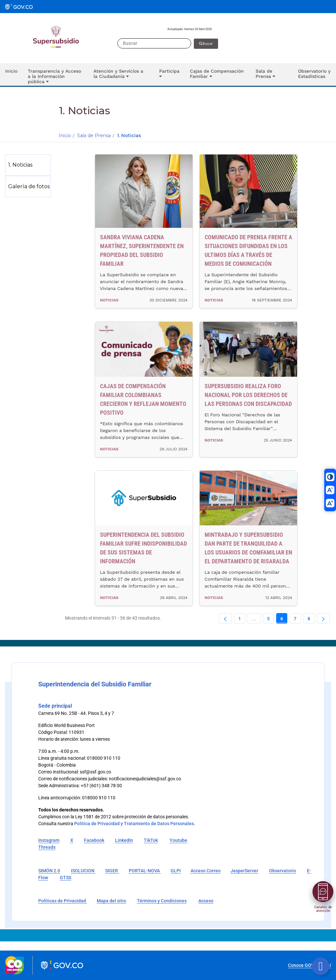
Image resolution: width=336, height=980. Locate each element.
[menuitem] (29, 165)
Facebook (94, 840)
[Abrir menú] (323, 892)
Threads (47, 847)
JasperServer (244, 871)
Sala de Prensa (94, 136)
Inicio (65, 136)
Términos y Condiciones (162, 901)
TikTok (151, 840)
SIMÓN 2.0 (49, 871)
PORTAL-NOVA (145, 871)
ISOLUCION (83, 871)
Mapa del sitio (111, 901)
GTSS (66, 878)
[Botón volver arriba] (321, 966)
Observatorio (283, 871)
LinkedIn (124, 840)
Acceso (206, 901)
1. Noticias (129, 136)
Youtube (178, 840)
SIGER (112, 871)
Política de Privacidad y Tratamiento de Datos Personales (134, 824)
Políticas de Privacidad (63, 901)
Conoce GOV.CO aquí (310, 965)
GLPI (176, 871)
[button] (55, 74)
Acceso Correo (206, 871)
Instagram (49, 840)
